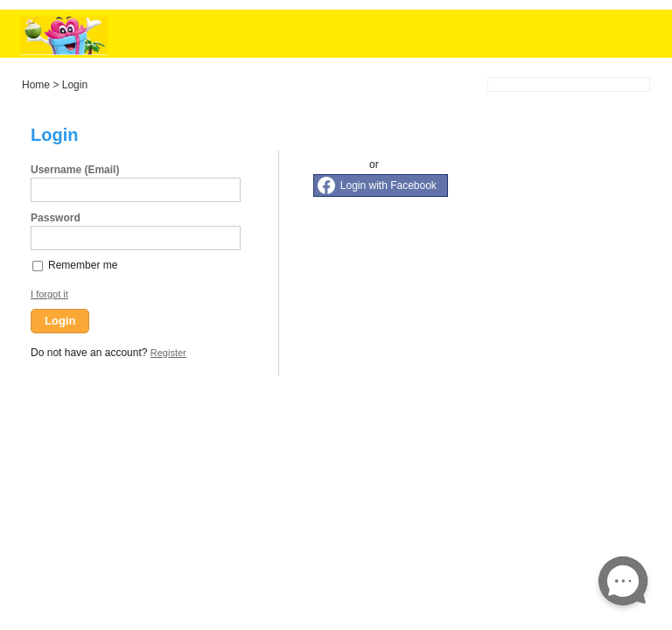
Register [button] (168, 353)
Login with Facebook (388, 185)
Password (56, 218)
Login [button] (60, 321)
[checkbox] (38, 265)
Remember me (83, 265)
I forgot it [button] (49, 294)
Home (36, 85)
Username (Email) (75, 170)
